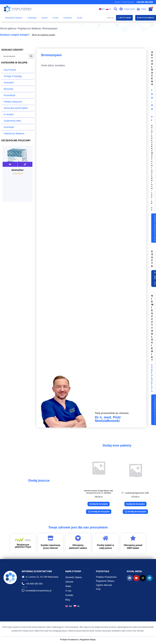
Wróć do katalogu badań (44, 35)
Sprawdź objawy (14, 18)
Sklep (44, 18)
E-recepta (9, 114)
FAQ (98, 588)
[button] (115, 9)
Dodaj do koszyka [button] (99, 503)
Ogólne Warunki (104, 584)
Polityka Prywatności (106, 576)
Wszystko (9, 89)
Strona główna (8, 28)
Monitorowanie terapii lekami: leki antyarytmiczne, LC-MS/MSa (99, 491)
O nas (56, 18)
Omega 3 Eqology (13, 76)
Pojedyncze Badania (29, 28)
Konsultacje (10, 95)
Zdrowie (32, 18)
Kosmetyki (9, 127)
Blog (80, 18)
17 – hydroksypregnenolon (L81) (135, 492)
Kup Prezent (10, 70)
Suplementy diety (12, 121)
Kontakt (68, 18)
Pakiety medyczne (13, 102)
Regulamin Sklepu (105, 580)
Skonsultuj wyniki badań (16, 108)
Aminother (9, 83)
